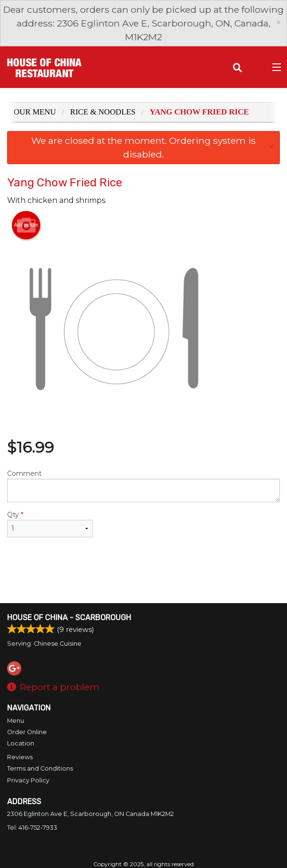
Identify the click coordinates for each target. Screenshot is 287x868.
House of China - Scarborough (69, 618)
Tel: (32, 828)
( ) (256, 67)
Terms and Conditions (40, 768)
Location (21, 743)
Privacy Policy (28, 780)
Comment (143, 486)
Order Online (27, 732)
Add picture (26, 225)
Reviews (20, 757)
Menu (16, 721)
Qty (50, 524)
